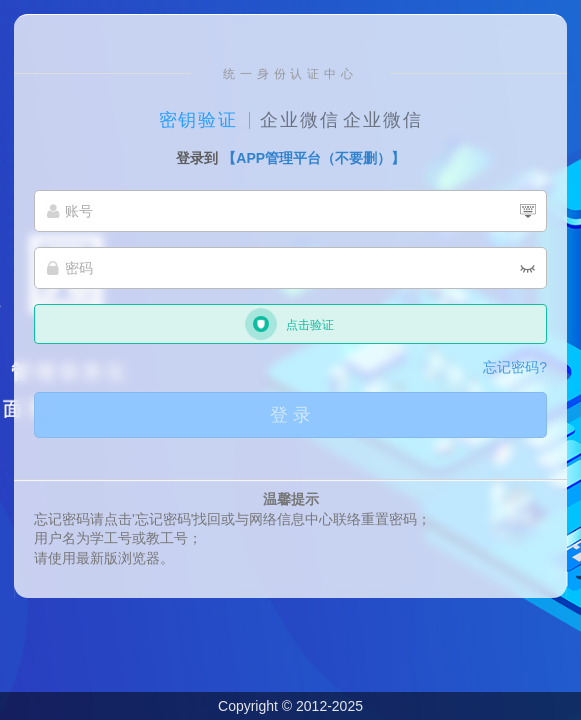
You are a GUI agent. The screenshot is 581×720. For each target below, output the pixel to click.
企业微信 (299, 120)
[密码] (290, 268)
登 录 (290, 415)
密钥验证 (198, 120)
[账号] (290, 211)
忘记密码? (515, 367)
